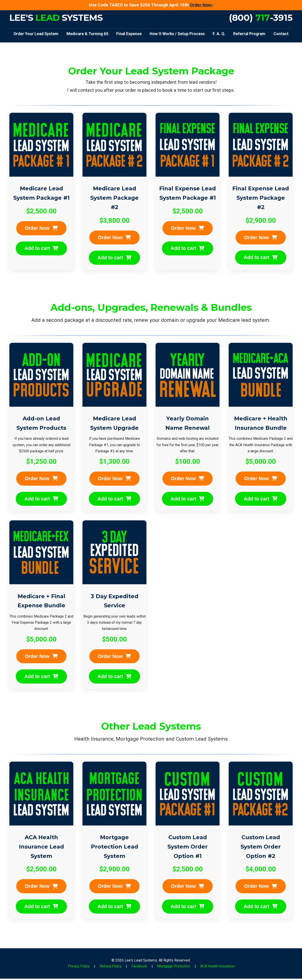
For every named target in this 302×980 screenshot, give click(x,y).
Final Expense (129, 34)
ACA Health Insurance (217, 968)
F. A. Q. (219, 34)
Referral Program (249, 34)
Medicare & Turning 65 (87, 34)
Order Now (41, 228)
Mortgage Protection (174, 968)
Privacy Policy (79, 968)
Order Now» (201, 5)
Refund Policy (110, 968)
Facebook (139, 968)
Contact (281, 34)
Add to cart (41, 249)
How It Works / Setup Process (177, 34)
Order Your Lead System (36, 34)
